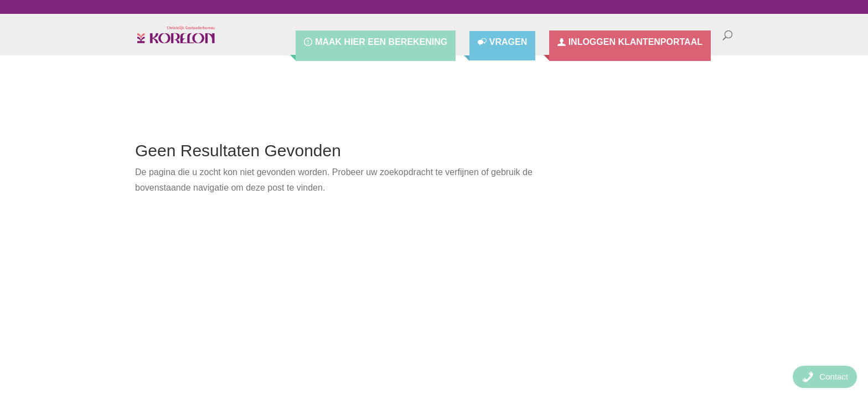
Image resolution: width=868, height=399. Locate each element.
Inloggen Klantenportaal (635, 42)
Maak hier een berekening (381, 42)
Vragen (508, 42)
